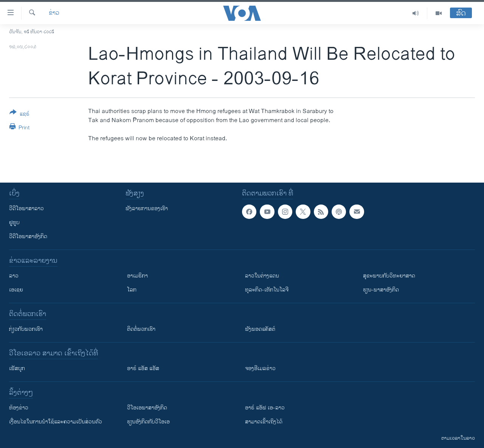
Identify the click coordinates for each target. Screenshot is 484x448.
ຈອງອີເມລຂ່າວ (260, 368)
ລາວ (14, 276)
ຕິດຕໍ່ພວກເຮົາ (141, 329)
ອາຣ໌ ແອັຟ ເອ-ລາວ (265, 408)
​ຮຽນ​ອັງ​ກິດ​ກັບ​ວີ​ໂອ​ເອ (148, 422)
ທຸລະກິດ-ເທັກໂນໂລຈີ (267, 290)
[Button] (19, 115)
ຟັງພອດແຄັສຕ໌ (260, 329)
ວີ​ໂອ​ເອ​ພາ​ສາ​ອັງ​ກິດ (147, 408)
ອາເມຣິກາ (137, 276)
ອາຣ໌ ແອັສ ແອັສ (143, 368)
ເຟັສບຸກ (17, 368)
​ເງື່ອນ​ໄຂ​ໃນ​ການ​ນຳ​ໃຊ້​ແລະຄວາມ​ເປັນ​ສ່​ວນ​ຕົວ (56, 422)
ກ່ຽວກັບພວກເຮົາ (26, 329)
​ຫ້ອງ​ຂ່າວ (19, 408)
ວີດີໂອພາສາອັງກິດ (28, 236)
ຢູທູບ (14, 222)
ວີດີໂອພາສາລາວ (26, 208)
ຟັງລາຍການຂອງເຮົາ (147, 208)
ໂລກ (132, 290)
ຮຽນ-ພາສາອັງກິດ (381, 290)
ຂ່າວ (54, 13)
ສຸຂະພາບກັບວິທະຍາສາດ (389, 276)
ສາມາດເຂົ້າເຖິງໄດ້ (264, 422)
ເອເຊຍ (16, 290)
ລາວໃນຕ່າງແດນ (262, 276)
